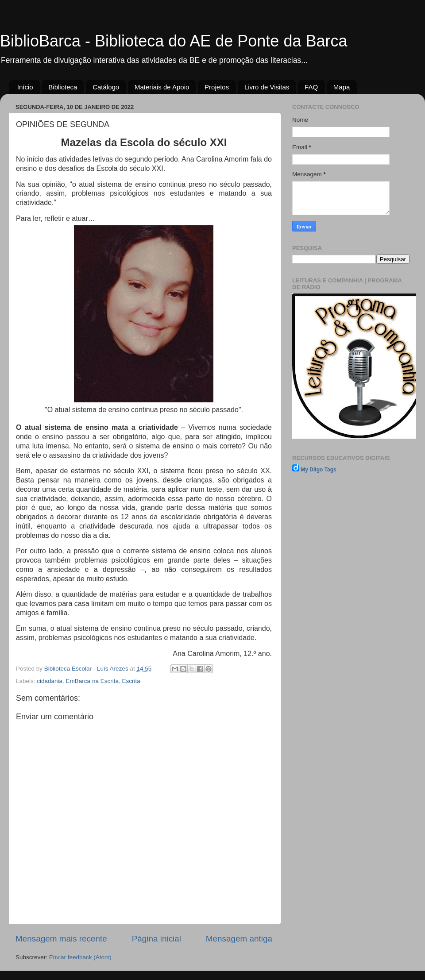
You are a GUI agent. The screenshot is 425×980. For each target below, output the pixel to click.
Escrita (131, 681)
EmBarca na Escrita (92, 681)
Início (25, 87)
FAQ (311, 87)
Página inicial (156, 939)
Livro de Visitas (267, 87)
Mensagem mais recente (61, 939)
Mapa (342, 87)
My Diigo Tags (318, 470)
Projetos (217, 87)
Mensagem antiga (239, 939)
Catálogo (106, 87)
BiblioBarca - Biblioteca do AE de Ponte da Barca (174, 41)
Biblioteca (63, 87)
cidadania (50, 681)
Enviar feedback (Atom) (80, 957)
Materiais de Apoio (162, 87)
